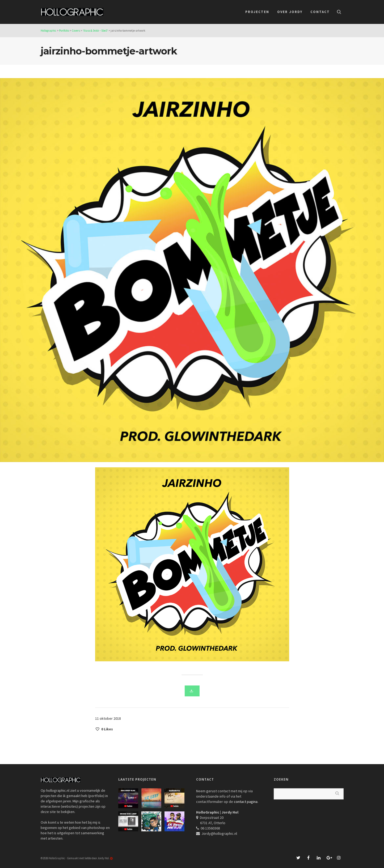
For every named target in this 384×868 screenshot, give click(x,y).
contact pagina (246, 802)
